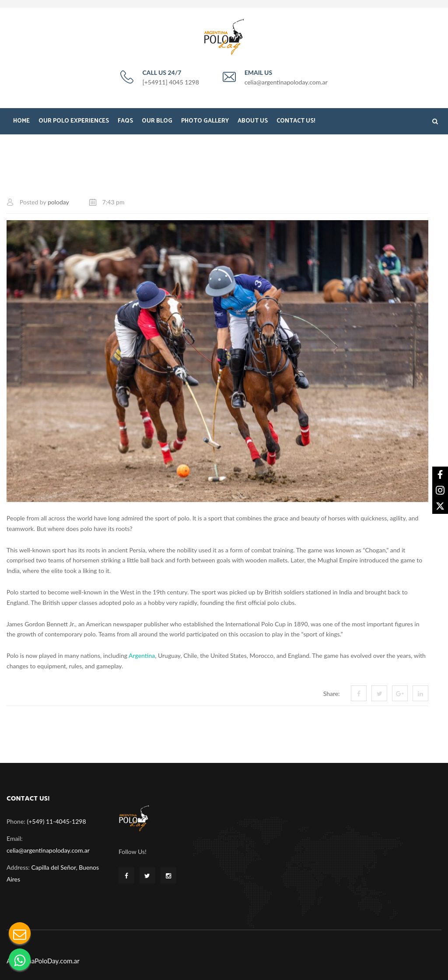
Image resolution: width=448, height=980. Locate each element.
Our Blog (157, 121)
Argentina (142, 655)
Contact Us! (296, 121)
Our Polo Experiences (74, 121)
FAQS (125, 121)
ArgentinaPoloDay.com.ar (43, 961)
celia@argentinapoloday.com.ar (48, 850)
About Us (253, 121)
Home (21, 121)
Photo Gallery (205, 121)
